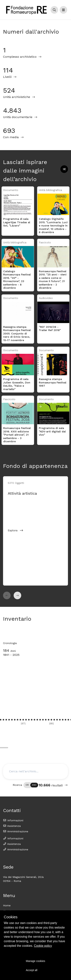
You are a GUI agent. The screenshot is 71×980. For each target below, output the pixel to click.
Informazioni (13, 820)
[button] (7, 595)
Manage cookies (36, 961)
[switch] (31, 785)
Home (7, 905)
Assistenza (12, 826)
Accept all (32, 970)
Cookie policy (43, 946)
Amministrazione (16, 831)
